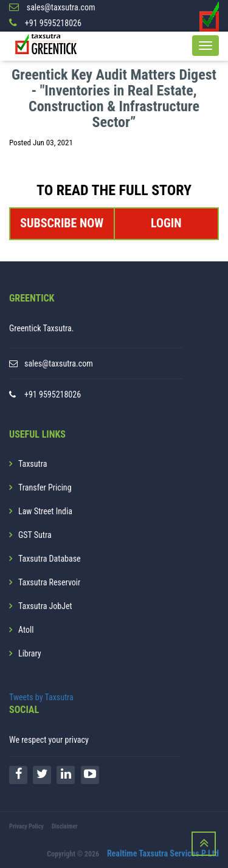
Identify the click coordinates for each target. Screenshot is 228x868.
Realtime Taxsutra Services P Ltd (163, 853)
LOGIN (166, 223)
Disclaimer (65, 826)
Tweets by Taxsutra (41, 697)
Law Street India (45, 511)
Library (30, 653)
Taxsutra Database (50, 559)
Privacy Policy (26, 826)
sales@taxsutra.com (59, 363)
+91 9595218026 (53, 394)
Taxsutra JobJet (45, 606)
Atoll (26, 630)
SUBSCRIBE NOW (62, 223)
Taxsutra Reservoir (49, 582)
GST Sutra (35, 535)
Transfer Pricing (45, 487)
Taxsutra (33, 464)
